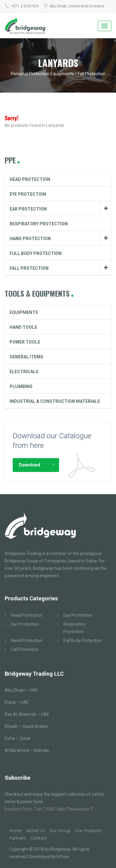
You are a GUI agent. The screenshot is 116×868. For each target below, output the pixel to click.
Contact (39, 838)
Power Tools (25, 342)
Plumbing (21, 386)
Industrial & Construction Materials (55, 401)
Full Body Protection (36, 253)
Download (30, 465)
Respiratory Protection (39, 224)
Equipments (24, 312)
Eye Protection (28, 194)
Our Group (60, 830)
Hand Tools (23, 327)
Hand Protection (30, 239)
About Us (36, 830)
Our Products (88, 830)
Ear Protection (28, 209)
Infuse (63, 857)
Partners (18, 838)
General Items (26, 357)
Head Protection (30, 179)
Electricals (24, 372)
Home (15, 830)
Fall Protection (29, 268)
